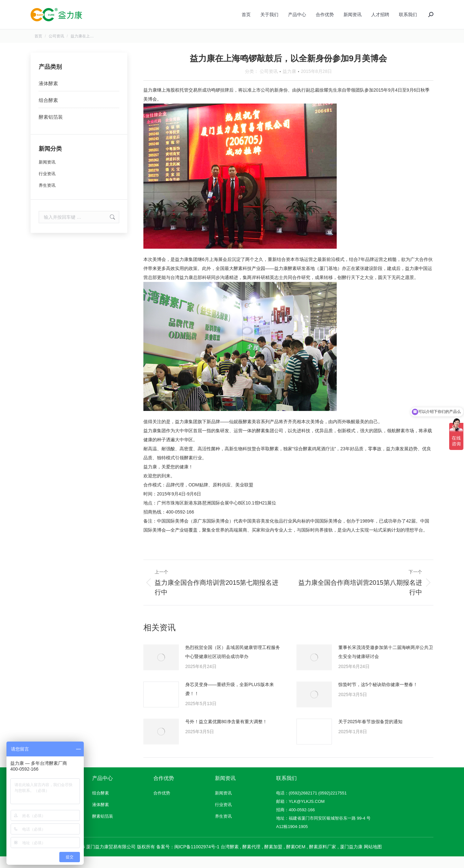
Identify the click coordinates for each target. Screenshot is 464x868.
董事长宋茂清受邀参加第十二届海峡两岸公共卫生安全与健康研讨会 (386, 663)
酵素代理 (251, 858)
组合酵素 (48, 112)
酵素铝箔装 (51, 129)
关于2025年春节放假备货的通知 (370, 733)
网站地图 (373, 858)
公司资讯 (269, 83)
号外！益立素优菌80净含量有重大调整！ (226, 733)
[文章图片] (161, 669)
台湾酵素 (230, 858)
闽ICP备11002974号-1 (197, 858)
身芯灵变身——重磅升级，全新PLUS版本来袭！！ (230, 701)
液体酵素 (48, 95)
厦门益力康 (351, 858)
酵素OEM (296, 858)
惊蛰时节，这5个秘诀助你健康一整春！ (378, 696)
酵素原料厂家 (323, 858)
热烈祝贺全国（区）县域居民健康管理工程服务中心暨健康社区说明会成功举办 (233, 663)
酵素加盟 (273, 858)
